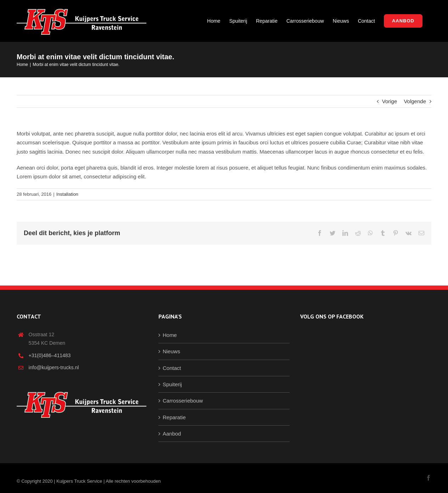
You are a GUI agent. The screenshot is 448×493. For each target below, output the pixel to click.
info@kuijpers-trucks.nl (54, 367)
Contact (172, 368)
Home (170, 335)
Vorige (390, 101)
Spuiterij (172, 384)
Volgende (415, 101)
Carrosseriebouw (183, 401)
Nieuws (171, 351)
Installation (67, 194)
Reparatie (174, 417)
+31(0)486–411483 (50, 355)
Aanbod (172, 434)
